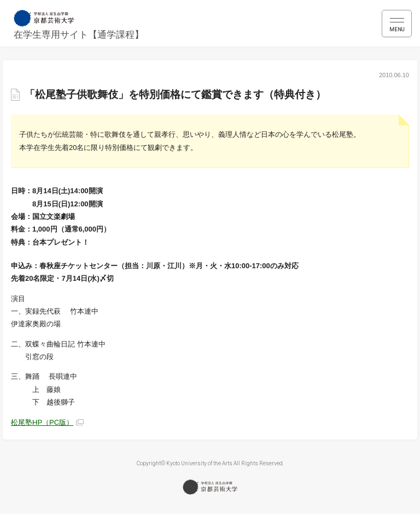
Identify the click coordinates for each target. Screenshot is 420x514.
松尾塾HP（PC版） (42, 422)
